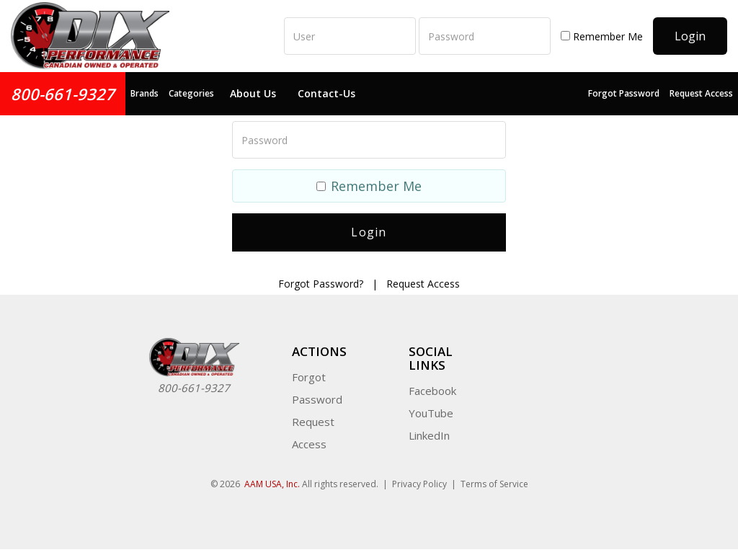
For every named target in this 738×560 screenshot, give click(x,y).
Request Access (701, 93)
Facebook (432, 391)
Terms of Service (494, 484)
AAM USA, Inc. (272, 484)
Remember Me (602, 36)
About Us (253, 93)
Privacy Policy (419, 484)
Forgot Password (624, 93)
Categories (191, 93)
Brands (145, 93)
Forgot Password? (321, 284)
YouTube (431, 413)
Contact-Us (326, 93)
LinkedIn (429, 435)
